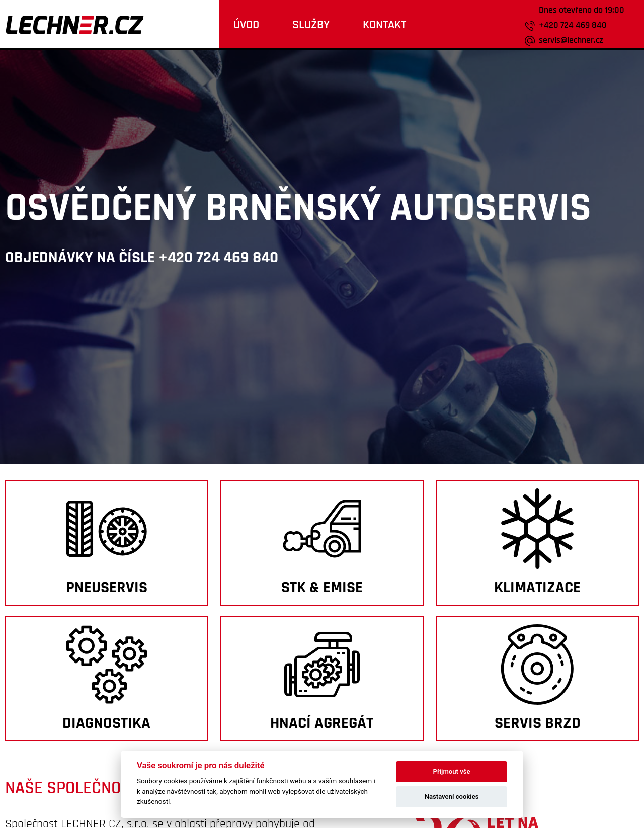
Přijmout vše (452, 771)
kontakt (384, 25)
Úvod (246, 25)
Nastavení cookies (452, 797)
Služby (311, 25)
